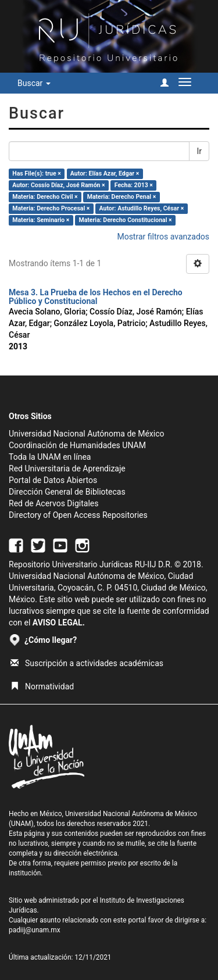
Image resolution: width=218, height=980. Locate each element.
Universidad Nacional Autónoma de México (87, 434)
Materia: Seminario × (41, 220)
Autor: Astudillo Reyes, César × (142, 208)
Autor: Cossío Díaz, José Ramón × (58, 185)
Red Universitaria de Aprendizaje (67, 468)
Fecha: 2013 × (134, 185)
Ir (199, 151)
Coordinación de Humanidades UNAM (77, 445)
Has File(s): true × (36, 174)
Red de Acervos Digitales (53, 503)
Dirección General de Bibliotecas (67, 492)
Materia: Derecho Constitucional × (125, 220)
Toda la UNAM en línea (50, 457)
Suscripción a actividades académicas (87, 663)
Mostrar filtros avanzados (163, 237)
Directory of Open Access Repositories (78, 515)
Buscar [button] (34, 83)
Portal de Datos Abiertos (53, 480)
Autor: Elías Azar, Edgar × (105, 174)
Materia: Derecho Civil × (45, 197)
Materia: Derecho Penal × (121, 197)
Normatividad (42, 686)
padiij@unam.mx (35, 930)
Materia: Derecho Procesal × (51, 208)
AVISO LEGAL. (59, 623)
